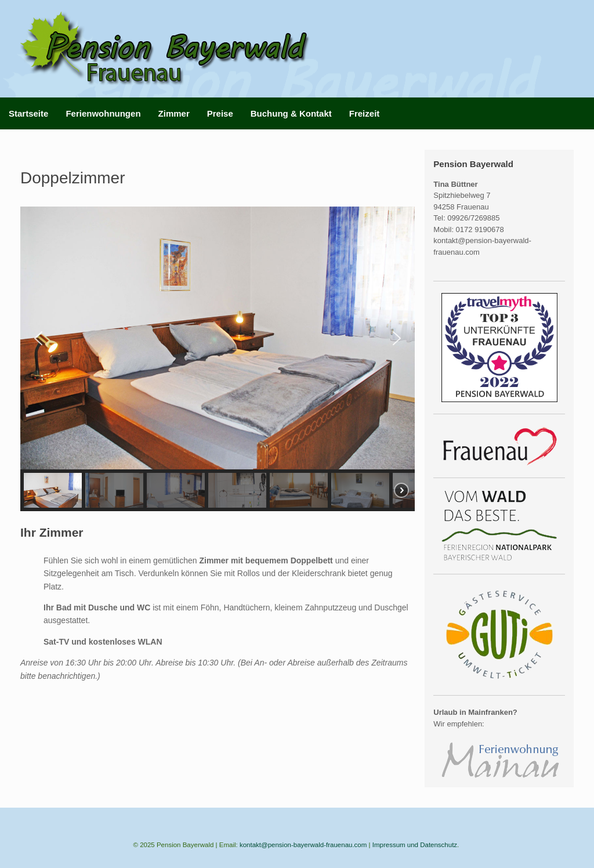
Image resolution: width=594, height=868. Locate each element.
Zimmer (174, 113)
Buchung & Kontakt (291, 113)
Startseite (28, 113)
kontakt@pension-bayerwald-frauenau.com (303, 845)
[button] (38, 338)
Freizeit (365, 113)
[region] (218, 359)
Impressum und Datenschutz (415, 845)
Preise (220, 113)
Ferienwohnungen (103, 113)
